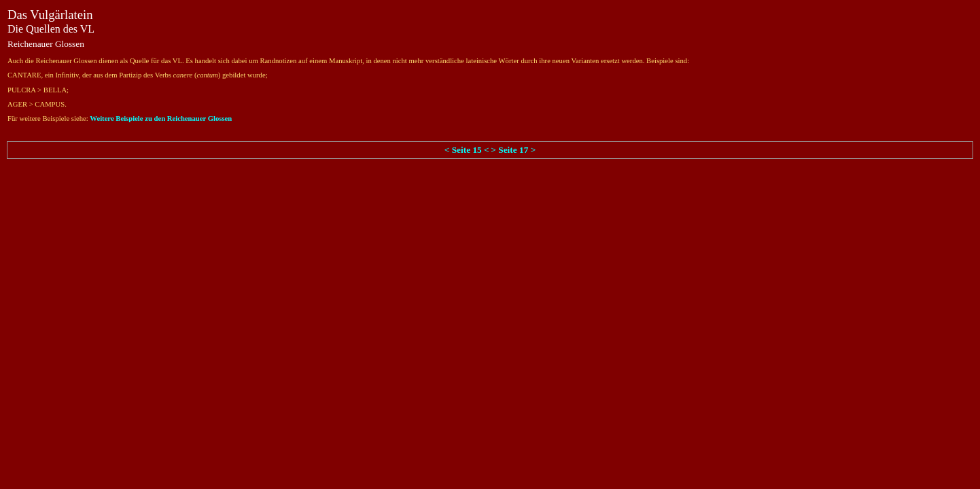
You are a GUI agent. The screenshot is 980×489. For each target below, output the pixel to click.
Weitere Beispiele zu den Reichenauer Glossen (161, 119)
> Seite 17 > (513, 150)
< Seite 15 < (467, 150)
